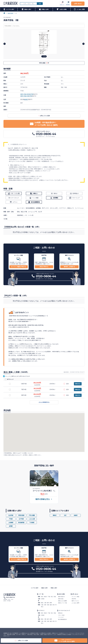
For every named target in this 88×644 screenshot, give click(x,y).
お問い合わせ (78, 4)
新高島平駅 (30, 94)
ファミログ (61, 617)
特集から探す (54, 588)
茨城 (55, 597)
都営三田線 (24, 94)
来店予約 (74, 599)
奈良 (54, 605)
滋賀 (51, 605)
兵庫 (45, 605)
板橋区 (26, 99)
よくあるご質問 (75, 603)
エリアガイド (41, 610)
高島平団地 (10, 13)
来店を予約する (44, 267)
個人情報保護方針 (63, 619)
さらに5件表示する (44, 402)
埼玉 (52, 597)
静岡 (51, 603)
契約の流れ (61, 599)
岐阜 (48, 603)
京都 (48, 605)
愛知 (42, 603)
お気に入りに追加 (44, 116)
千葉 (49, 597)
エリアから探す (35, 588)
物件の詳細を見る (44, 499)
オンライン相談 (75, 597)
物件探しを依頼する (69, 267)
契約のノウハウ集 (63, 603)
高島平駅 (30, 96)
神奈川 (46, 597)
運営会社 (60, 613)
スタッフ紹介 (61, 615)
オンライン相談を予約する (19, 267)
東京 (42, 597)
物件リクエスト (75, 601)
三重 (45, 603)
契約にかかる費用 (63, 601)
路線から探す (45, 588)
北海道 (43, 599)
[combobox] (30, 4)
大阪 (42, 605)
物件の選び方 (61, 597)
